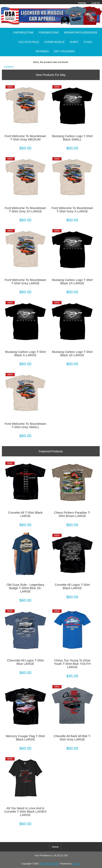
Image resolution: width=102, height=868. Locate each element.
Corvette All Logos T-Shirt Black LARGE (72, 586)
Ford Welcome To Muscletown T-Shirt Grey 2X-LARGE (25, 210)
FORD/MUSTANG (49, 33)
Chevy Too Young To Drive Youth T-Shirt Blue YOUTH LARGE (72, 664)
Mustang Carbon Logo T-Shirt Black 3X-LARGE (72, 354)
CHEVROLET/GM (23, 33)
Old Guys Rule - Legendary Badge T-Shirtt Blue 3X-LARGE (25, 588)
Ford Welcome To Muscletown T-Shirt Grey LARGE (25, 282)
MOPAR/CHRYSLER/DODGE (81, 33)
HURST (74, 42)
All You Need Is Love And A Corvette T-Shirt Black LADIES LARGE (25, 812)
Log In (96, 3)
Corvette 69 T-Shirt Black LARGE (25, 514)
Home (82, 3)
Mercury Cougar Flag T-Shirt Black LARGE (25, 738)
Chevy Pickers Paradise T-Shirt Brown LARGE (72, 514)
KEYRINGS (42, 51)
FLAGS (88, 42)
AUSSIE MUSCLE (54, 42)
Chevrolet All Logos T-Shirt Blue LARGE (25, 662)
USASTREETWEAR (49, 864)
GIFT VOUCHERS (64, 51)
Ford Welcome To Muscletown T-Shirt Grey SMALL (25, 425)
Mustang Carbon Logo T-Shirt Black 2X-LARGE (72, 282)
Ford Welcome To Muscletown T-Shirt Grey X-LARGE (72, 210)
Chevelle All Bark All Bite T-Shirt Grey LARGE (72, 738)
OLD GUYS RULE (29, 42)
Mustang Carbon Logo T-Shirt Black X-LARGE (25, 354)
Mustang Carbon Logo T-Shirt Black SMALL (72, 138)
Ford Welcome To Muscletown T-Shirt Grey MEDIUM (25, 138)
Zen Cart (76, 864)
